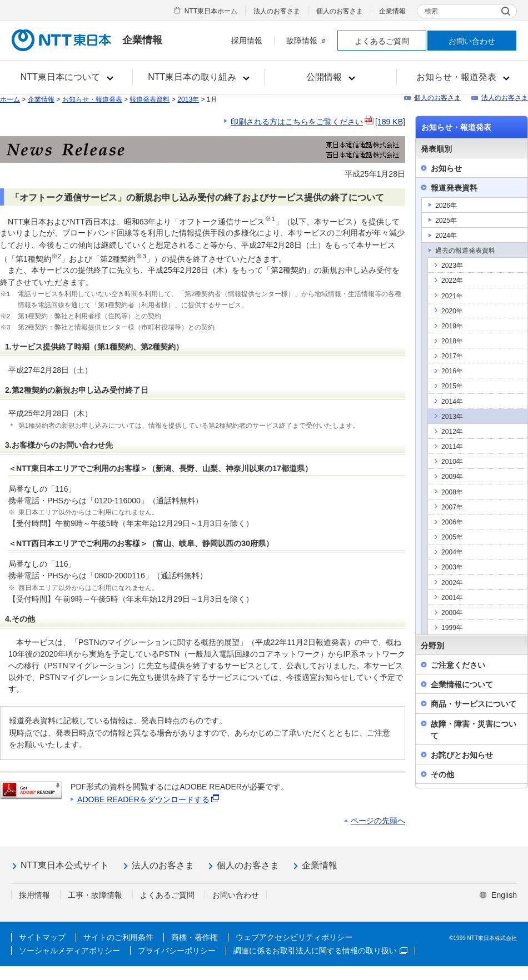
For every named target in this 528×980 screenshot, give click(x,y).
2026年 (446, 206)
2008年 (452, 492)
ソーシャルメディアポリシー (69, 951)
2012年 (452, 432)
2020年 (452, 311)
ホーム (10, 99)
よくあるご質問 (382, 41)
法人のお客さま (277, 11)
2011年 (452, 447)
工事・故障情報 (95, 895)
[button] (66, 77)
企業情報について (462, 684)
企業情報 (392, 11)
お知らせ (446, 168)
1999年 (452, 628)
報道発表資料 (150, 99)
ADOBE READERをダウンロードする (149, 799)
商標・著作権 (195, 937)
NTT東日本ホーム (211, 11)
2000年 (452, 613)
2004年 (452, 552)
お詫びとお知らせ (462, 755)
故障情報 (306, 41)
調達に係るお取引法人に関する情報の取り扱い (320, 951)
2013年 (188, 99)
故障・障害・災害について (474, 730)
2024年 (446, 236)
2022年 (452, 281)
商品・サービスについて (474, 704)
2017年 (452, 356)
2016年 (452, 371)
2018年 (452, 341)
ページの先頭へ (378, 821)
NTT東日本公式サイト (65, 865)
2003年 (452, 567)
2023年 (452, 266)
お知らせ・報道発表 (92, 99)
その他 (442, 774)
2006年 (452, 522)
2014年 (452, 402)
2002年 (452, 583)
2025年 (446, 221)
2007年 (452, 507)
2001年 (452, 598)
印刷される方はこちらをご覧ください (318, 122)
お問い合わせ (472, 41)
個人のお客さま (340, 11)
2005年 (452, 537)
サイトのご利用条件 (118, 937)
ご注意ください (458, 665)
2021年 (452, 296)
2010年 (452, 462)
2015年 (452, 386)
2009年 (452, 477)
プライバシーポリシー (177, 951)
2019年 (452, 326)
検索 (431, 11)
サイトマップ (42, 937)
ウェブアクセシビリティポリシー (294, 937)
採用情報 (247, 41)
